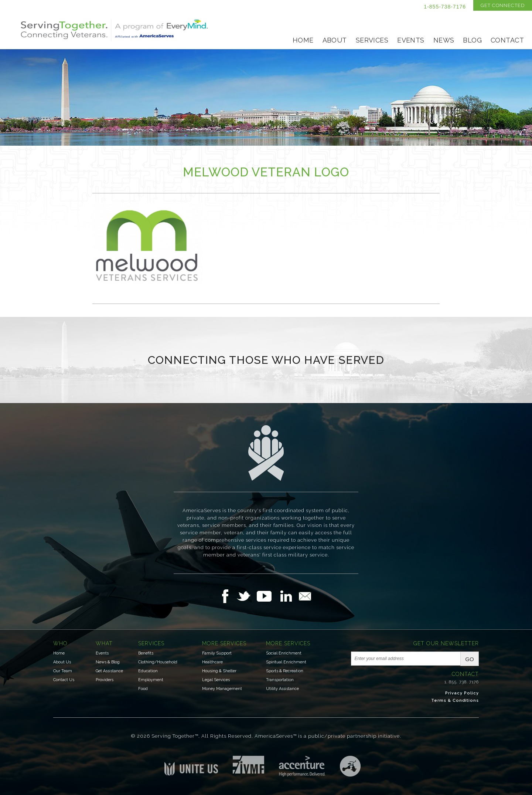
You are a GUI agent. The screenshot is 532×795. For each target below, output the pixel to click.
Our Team (63, 671)
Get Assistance (109, 671)
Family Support (217, 653)
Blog (472, 40)
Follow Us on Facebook (227, 596)
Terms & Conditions (455, 701)
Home (303, 40)
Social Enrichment (284, 653)
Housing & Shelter (219, 671)
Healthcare (212, 662)
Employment (151, 680)
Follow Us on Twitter (247, 596)
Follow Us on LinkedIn (288, 596)
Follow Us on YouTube (268, 596)
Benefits (146, 653)
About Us (62, 662)
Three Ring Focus (350, 766)
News (444, 40)
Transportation (280, 680)
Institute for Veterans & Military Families (248, 765)
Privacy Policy (462, 693)
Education (148, 671)
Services (372, 40)
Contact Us (64, 680)
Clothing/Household (158, 662)
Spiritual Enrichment (286, 662)
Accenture (302, 766)
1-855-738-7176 (445, 7)
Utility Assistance (282, 689)
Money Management (222, 689)
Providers (105, 680)
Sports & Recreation (285, 671)
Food (143, 689)
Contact (507, 40)
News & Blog (108, 662)
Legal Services (216, 680)
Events (411, 40)
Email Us (305, 596)
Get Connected (503, 5)
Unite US (191, 766)
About (335, 40)
